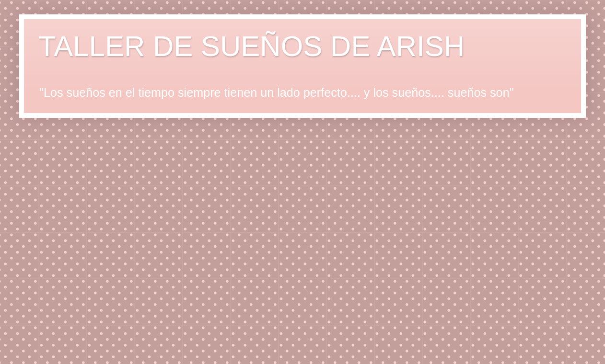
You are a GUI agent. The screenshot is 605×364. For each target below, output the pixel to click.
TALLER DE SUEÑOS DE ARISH (251, 46)
